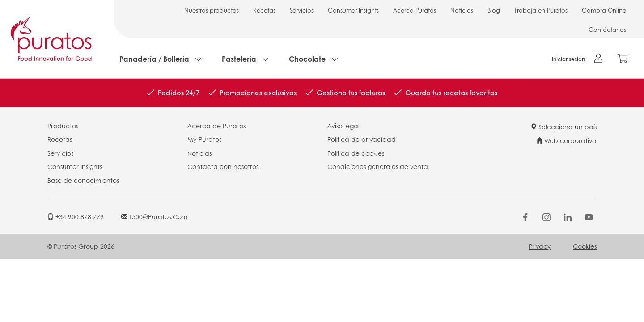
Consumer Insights (353, 10)
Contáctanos (607, 29)
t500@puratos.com (154, 216)
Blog (494, 10)
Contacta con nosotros (223, 166)
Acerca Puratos (415, 10)
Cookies (585, 246)
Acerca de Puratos (216, 126)
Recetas (264, 10)
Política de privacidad (362, 139)
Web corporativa (566, 140)
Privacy (540, 246)
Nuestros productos (212, 10)
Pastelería (239, 59)
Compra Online (604, 10)
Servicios (302, 10)
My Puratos (204, 139)
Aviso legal (343, 126)
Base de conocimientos (83, 180)
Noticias (462, 10)
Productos (63, 126)
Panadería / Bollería (154, 59)
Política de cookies (356, 153)
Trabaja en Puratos (541, 10)
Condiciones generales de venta (378, 166)
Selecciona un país (563, 127)
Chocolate (307, 59)
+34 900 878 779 (76, 216)
